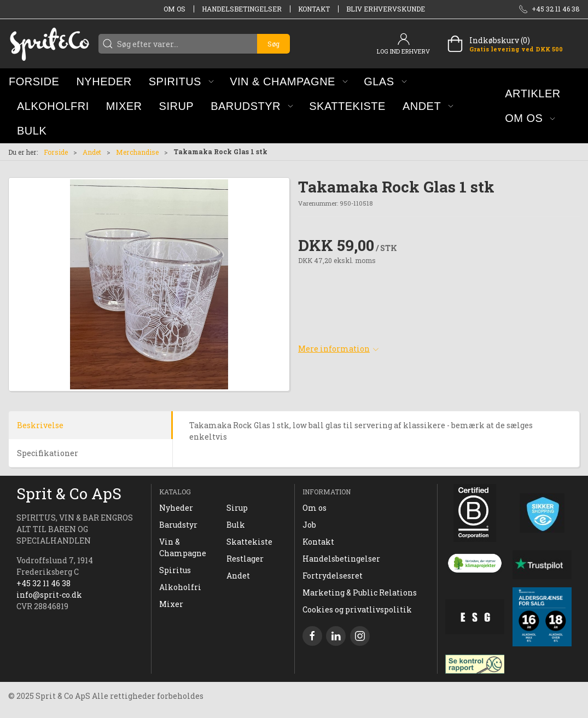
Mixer (171, 604)
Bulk (236, 525)
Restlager (245, 559)
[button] (181, 81)
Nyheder (176, 508)
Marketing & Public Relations (360, 593)
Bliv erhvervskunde (386, 9)
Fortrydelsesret (333, 576)
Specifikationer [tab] (48, 453)
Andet (92, 152)
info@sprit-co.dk (49, 595)
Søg (273, 44)
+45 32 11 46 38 (43, 583)
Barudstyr (178, 525)
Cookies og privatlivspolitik (357, 609)
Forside (56, 152)
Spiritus (175, 570)
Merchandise (137, 152)
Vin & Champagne (183, 547)
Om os (174, 9)
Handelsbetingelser (242, 9)
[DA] (49, 44)
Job (309, 525)
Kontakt (314, 9)
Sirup (237, 508)
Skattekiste (249, 542)
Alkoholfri (180, 587)
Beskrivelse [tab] (40, 425)
